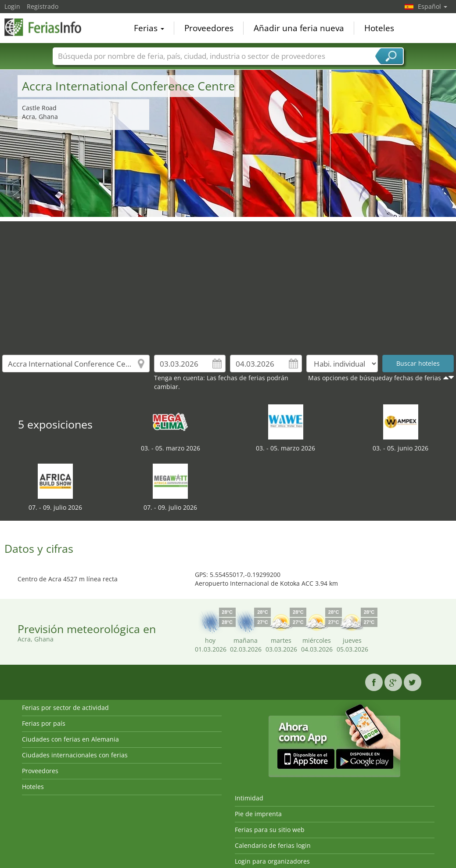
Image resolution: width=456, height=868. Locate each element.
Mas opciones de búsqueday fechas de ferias (375, 378)
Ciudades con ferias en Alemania (70, 739)
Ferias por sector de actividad (65, 708)
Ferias (149, 28)
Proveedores (209, 28)
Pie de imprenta (258, 814)
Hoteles (379, 28)
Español (433, 6)
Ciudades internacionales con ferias (75, 755)
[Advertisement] (228, 283)
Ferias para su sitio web (270, 830)
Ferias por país (44, 723)
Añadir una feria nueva (299, 28)
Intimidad (249, 798)
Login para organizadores (272, 861)
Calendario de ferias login (273, 845)
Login (12, 6)
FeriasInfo (48, 27)
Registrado (43, 6)
